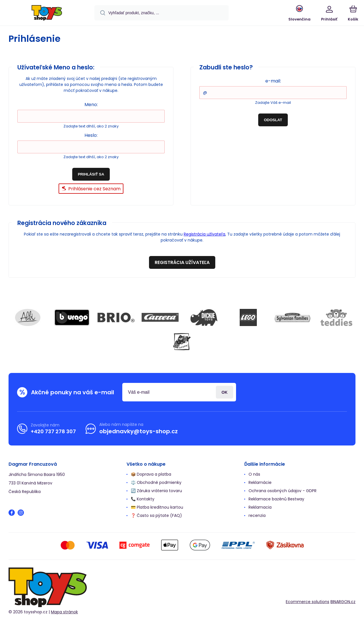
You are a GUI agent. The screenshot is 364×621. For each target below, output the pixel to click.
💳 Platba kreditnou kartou (157, 507)
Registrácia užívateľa (204, 234)
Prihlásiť (225, 392)
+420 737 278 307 (53, 431)
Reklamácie (260, 482)
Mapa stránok (64, 612)
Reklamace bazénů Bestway (276, 499)
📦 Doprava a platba (151, 474)
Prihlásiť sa (91, 174)
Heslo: (91, 135)
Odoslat (273, 120)
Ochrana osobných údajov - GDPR (283, 491)
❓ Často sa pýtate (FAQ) (156, 515)
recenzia (257, 515)
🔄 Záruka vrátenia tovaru (156, 491)
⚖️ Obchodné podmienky (156, 482)
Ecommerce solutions (308, 602)
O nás (254, 474)
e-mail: (273, 81)
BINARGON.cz (343, 602)
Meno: (91, 105)
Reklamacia (260, 507)
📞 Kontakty (143, 499)
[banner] (47, 14)
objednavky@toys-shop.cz (138, 431)
